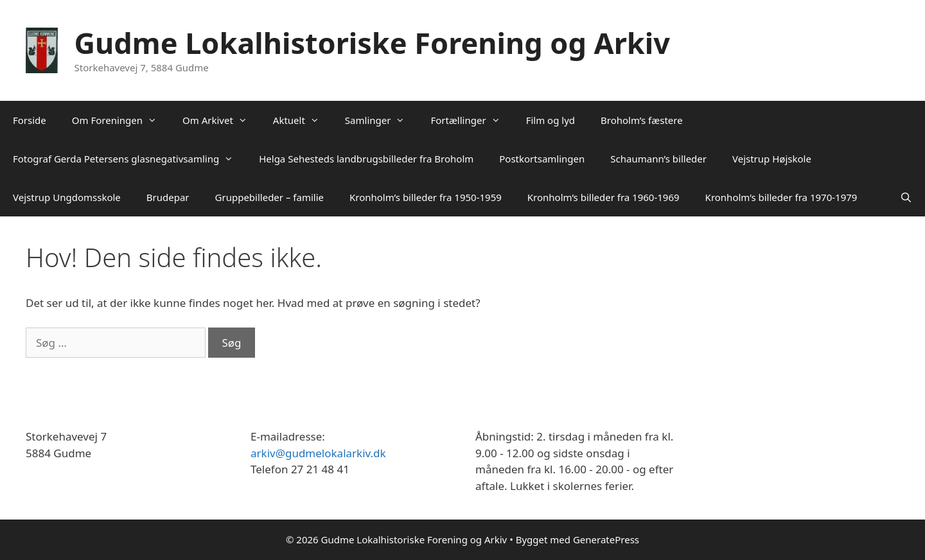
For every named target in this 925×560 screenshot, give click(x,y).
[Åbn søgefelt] (906, 197)
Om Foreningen (121, 120)
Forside (30, 120)
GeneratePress (606, 539)
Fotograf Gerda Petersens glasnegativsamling (129, 159)
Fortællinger (471, 120)
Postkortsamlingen (542, 159)
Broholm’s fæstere (642, 120)
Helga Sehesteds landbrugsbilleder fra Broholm (366, 159)
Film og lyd (551, 120)
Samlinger (382, 120)
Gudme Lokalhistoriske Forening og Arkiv (372, 43)
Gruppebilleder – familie (269, 197)
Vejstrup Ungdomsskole (67, 197)
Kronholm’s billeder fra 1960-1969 (603, 197)
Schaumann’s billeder (658, 159)
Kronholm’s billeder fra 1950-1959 (426, 197)
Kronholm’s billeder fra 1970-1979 (781, 197)
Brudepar (168, 197)
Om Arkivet (221, 120)
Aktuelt (303, 120)
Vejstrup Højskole (772, 159)
